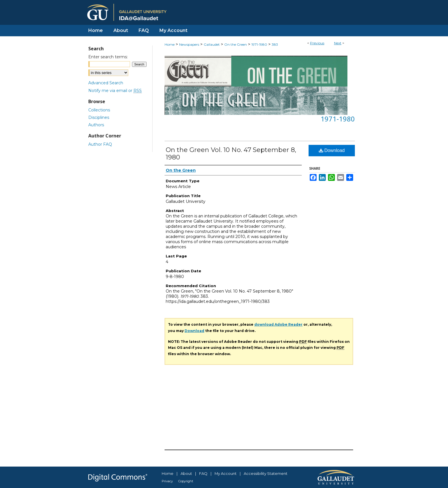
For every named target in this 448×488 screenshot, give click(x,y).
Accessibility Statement (266, 473)
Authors (96, 125)
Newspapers (189, 44)
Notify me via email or (115, 91)
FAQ (203, 473)
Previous (317, 43)
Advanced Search (106, 83)
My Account (226, 473)
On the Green (236, 44)
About (186, 473)
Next (338, 43)
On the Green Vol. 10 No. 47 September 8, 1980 (231, 154)
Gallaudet (212, 44)
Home (170, 44)
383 (275, 44)
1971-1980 (259, 44)
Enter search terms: (108, 57)
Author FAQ (100, 144)
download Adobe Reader (278, 324)
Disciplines (99, 117)
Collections (99, 110)
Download (332, 150)
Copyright (186, 481)
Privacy (167, 481)
